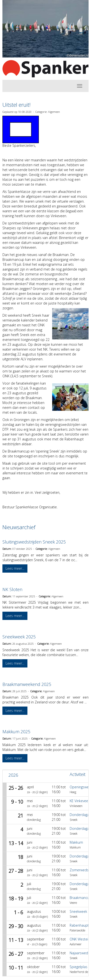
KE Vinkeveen (80, 801)
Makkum (76, 842)
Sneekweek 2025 (19, 637)
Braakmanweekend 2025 (27, 684)
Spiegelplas (79, 967)
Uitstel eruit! (17, 105)
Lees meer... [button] (15, 568)
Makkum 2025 (16, 732)
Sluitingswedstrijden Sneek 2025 (34, 542)
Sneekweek (78, 911)
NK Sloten (12, 589)
